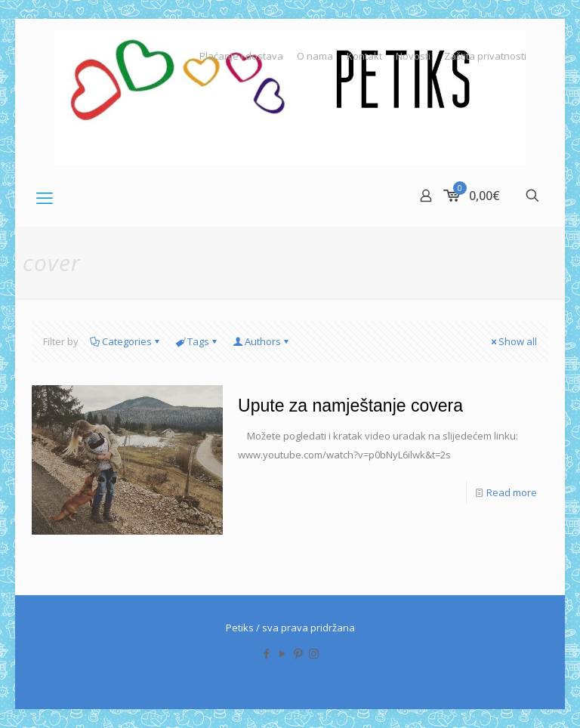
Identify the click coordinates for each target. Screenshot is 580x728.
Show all (513, 341)
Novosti (413, 56)
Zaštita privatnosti (485, 56)
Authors (262, 341)
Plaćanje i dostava (241, 56)
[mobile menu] (45, 197)
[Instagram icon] (314, 653)
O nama (315, 56)
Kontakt (364, 56)
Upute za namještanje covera (350, 406)
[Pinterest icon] (298, 653)
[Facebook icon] (266, 653)
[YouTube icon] (282, 653)
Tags (197, 341)
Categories (126, 341)
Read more (512, 492)
